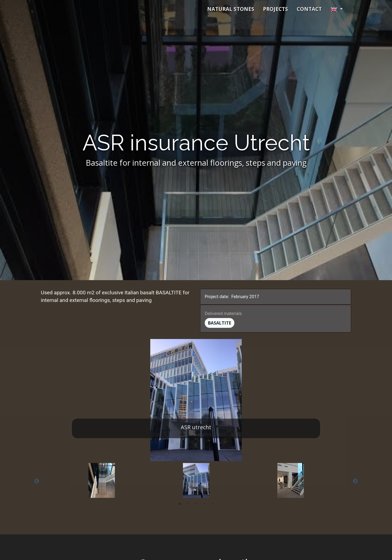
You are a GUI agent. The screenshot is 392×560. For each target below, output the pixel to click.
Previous (37, 481)
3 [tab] (196, 504)
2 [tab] (188, 504)
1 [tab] (180, 504)
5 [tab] (212, 504)
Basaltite (220, 323)
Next (355, 481)
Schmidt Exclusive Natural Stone (101, 9)
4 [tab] (204, 504)
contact (309, 9)
